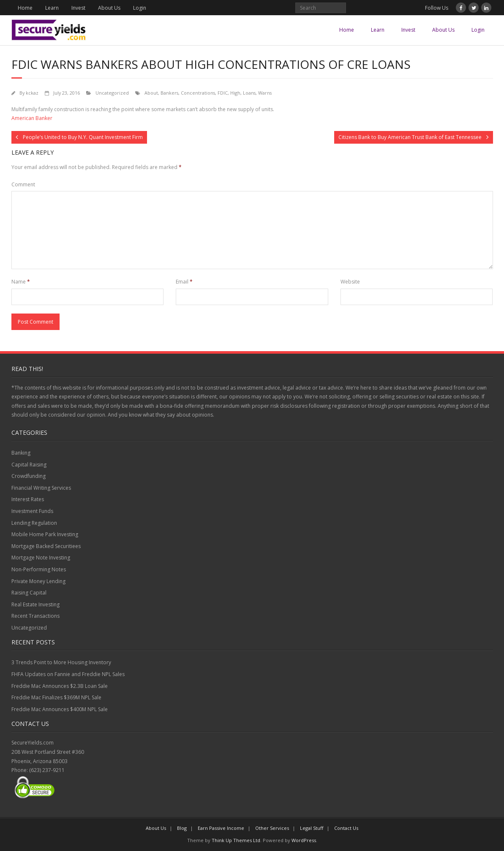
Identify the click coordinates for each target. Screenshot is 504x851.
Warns (265, 93)
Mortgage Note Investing (41, 558)
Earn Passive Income (221, 828)
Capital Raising (29, 465)
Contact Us (346, 828)
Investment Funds (32, 511)
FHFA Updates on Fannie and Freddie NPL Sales (68, 674)
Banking (21, 453)
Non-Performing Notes (39, 569)
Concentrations (198, 93)
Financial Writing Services (41, 488)
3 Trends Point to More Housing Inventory (61, 662)
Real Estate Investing (35, 604)
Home (25, 8)
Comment (23, 184)
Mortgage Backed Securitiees (46, 546)
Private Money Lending (38, 581)
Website (350, 282)
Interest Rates (28, 499)
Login (140, 8)
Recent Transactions (35, 616)
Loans (249, 93)
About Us (109, 8)
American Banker (32, 118)
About (151, 93)
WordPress (304, 840)
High (235, 93)
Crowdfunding (29, 476)
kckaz (32, 93)
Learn (52, 8)
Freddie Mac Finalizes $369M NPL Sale (56, 697)
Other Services (272, 828)
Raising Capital (29, 593)
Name (21, 282)
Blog (182, 828)
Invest (78, 8)
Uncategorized (112, 93)
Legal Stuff (312, 828)
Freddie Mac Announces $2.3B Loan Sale (60, 686)
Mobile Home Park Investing (45, 534)
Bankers (169, 93)
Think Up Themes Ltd (236, 840)
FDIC (223, 93)
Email (184, 282)
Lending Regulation (34, 523)
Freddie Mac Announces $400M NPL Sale (60, 709)
